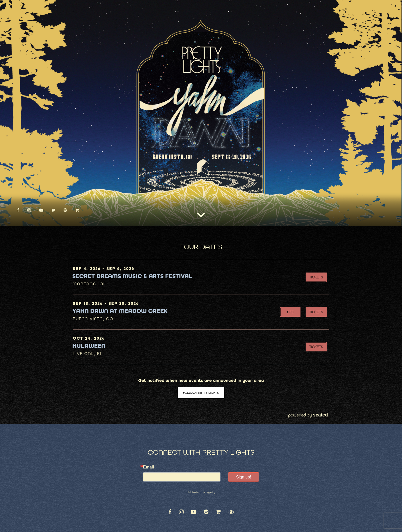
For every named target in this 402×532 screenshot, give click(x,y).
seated (320, 415)
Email (149, 467)
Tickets (316, 277)
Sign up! (244, 477)
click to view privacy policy (201, 492)
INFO (290, 312)
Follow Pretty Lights (201, 393)
